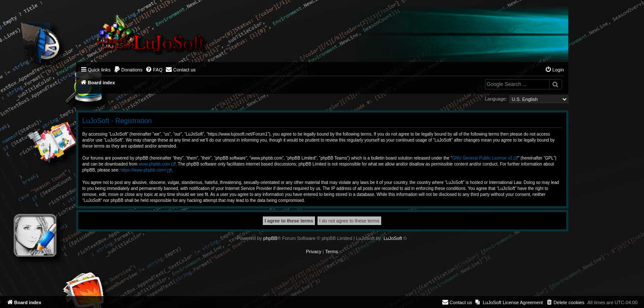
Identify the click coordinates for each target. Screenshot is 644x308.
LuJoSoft (393, 238)
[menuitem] (128, 70)
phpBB (270, 238)
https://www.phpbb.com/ (143, 170)
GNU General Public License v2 (482, 158)
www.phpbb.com (154, 164)
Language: (496, 99)
